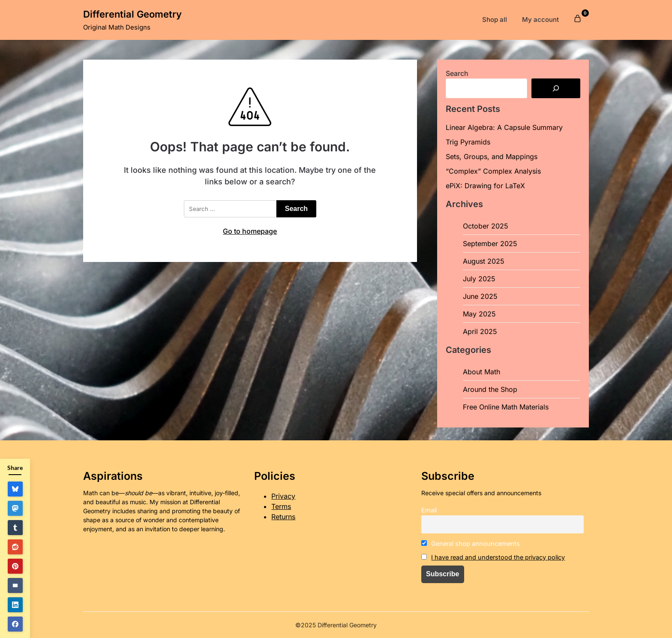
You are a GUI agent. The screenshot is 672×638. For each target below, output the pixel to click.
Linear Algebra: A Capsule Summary (504, 127)
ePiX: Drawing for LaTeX (485, 186)
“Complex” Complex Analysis (493, 171)
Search (457, 73)
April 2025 (480, 331)
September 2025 (490, 244)
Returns (283, 517)
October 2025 (486, 226)
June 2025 (480, 296)
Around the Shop (490, 389)
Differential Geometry (132, 14)
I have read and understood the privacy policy (498, 557)
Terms (281, 506)
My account (540, 20)
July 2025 (479, 279)
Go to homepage (250, 231)
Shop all (495, 20)
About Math (481, 372)
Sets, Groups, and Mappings (492, 156)
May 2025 (479, 314)
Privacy (283, 496)
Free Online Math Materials (506, 407)
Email (429, 510)
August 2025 (484, 261)
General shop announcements (471, 543)
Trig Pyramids (468, 142)
